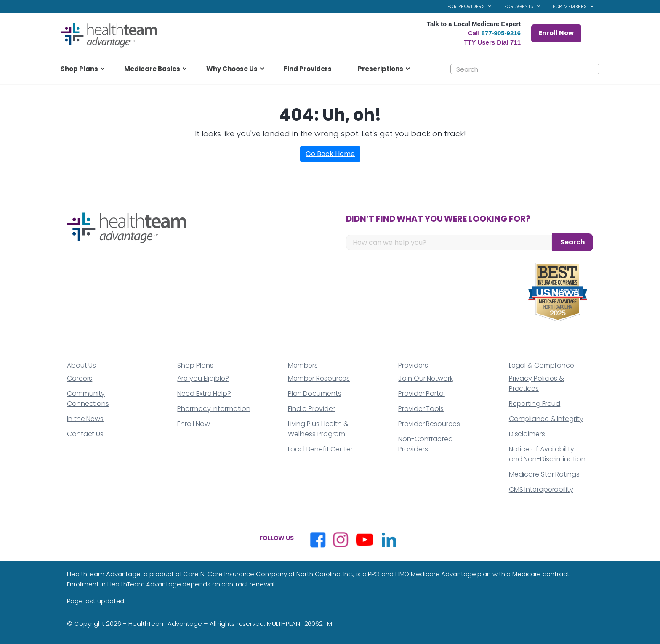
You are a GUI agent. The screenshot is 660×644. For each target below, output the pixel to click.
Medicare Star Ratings (544, 474)
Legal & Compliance (542, 365)
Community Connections (88, 399)
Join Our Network (425, 378)
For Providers (466, 6)
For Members (570, 6)
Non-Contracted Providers (426, 444)
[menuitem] (470, 7)
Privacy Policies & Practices (536, 383)
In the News (85, 419)
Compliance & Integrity (546, 419)
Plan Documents (315, 394)
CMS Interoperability (541, 489)
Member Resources (319, 378)
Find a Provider (311, 409)
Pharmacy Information (214, 409)
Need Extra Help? (204, 394)
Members (303, 365)
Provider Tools (421, 409)
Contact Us (85, 434)
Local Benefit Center (320, 449)
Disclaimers (527, 434)
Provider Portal (422, 394)
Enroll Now (556, 33)
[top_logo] (109, 35)
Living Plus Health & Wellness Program (318, 429)
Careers (80, 378)
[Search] (525, 69)
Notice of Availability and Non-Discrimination (547, 454)
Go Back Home (330, 154)
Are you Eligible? (203, 378)
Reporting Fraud (535, 404)
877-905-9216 (501, 33)
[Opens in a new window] (318, 539)
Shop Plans (195, 365)
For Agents (519, 6)
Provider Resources (429, 424)
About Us (81, 365)
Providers (413, 365)
